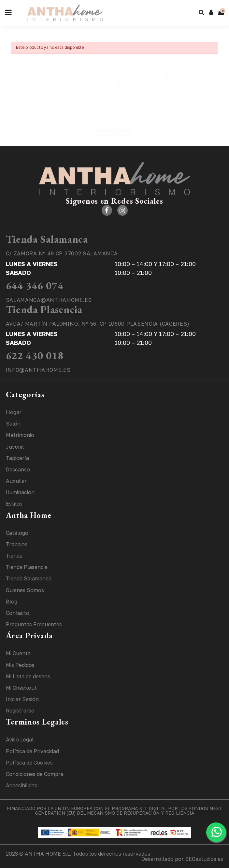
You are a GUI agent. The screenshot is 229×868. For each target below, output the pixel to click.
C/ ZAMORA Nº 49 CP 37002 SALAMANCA (62, 253)
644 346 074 (35, 286)
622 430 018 (35, 356)
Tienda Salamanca (47, 239)
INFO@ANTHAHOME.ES (38, 370)
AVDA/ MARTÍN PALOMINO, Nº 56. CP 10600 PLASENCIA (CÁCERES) (98, 324)
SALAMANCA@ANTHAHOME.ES (49, 300)
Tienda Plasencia (44, 309)
